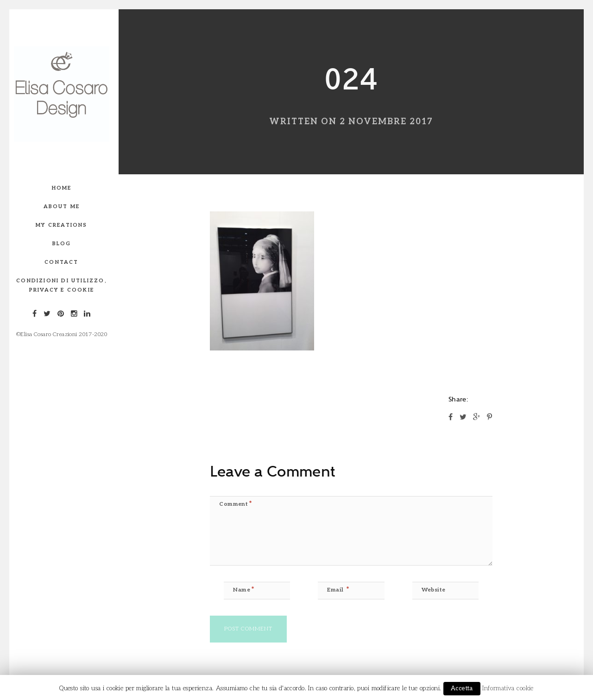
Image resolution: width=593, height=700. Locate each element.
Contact (61, 262)
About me (62, 207)
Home (62, 188)
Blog (62, 244)
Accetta (462, 688)
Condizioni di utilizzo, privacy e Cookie (62, 285)
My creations (61, 225)
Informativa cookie (508, 688)
